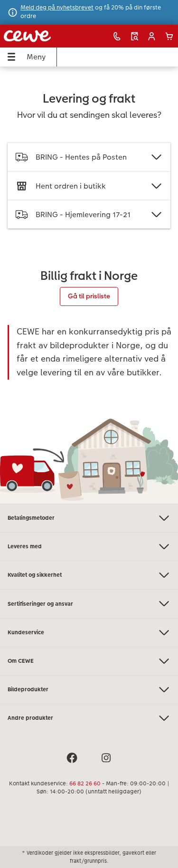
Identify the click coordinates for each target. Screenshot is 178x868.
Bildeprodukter (89, 690)
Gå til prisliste (89, 296)
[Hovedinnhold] (89, 285)
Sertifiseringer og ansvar (89, 604)
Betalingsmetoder (89, 518)
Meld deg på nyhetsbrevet (57, 8)
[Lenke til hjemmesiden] (38, 36)
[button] (152, 36)
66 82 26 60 (85, 783)
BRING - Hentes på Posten (89, 157)
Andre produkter (89, 718)
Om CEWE (89, 661)
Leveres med (89, 547)
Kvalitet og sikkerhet (89, 575)
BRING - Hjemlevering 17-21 (89, 215)
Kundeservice (89, 633)
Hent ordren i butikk (89, 186)
